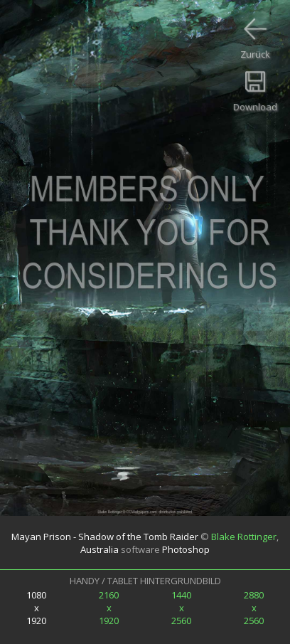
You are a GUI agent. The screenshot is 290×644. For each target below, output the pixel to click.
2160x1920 (109, 608)
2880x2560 (254, 608)
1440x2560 (181, 608)
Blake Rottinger (244, 537)
